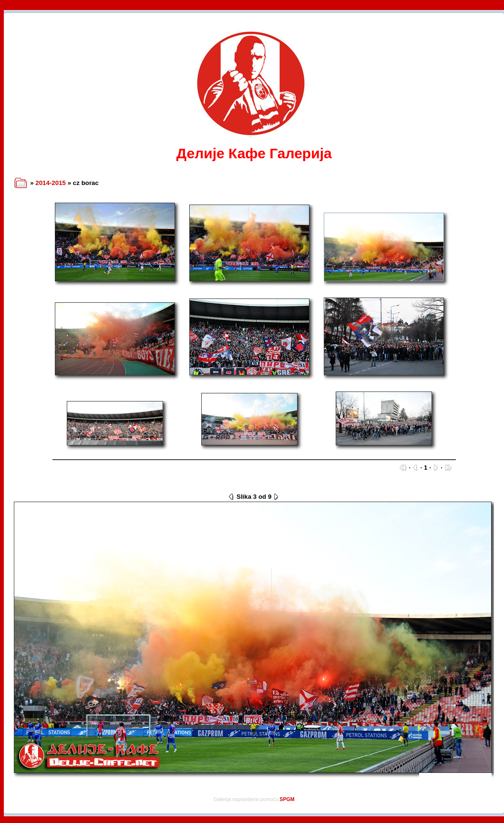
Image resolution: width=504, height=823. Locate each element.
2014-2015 (51, 183)
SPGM (287, 799)
